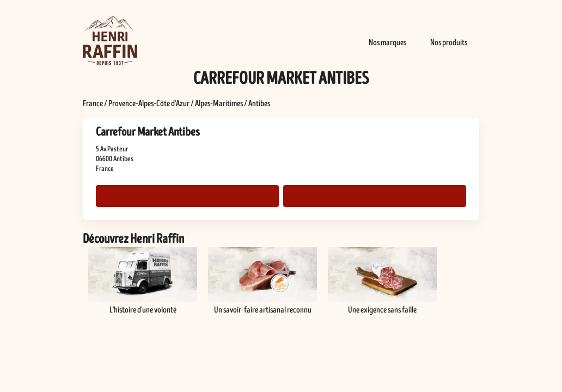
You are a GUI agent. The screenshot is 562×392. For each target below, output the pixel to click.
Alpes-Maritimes (219, 103)
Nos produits (449, 42)
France (93, 103)
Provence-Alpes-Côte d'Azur (149, 103)
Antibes (259, 103)
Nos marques (387, 42)
